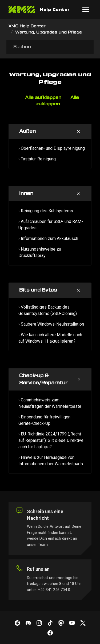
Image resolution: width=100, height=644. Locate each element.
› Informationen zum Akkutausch (48, 238)
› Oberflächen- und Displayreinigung (52, 148)
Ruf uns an (38, 569)
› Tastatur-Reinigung (37, 159)
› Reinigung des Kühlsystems (46, 211)
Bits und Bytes (38, 290)
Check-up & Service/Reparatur (43, 379)
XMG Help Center (27, 26)
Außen (27, 131)
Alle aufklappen (43, 98)
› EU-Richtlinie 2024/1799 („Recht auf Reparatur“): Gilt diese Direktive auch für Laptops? (51, 440)
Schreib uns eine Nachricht (45, 515)
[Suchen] (50, 47)
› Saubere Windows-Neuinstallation (51, 324)
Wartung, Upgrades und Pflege (49, 32)
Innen (26, 194)
